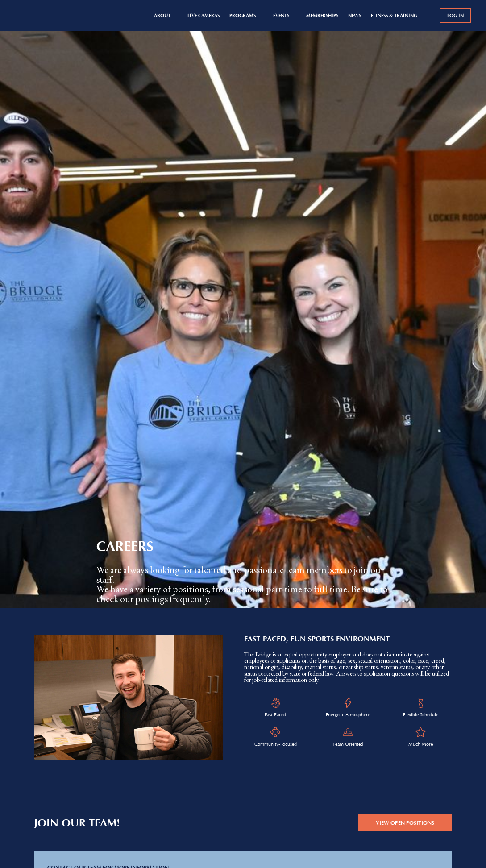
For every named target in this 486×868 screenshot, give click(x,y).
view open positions (405, 823)
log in (455, 15)
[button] (166, 16)
